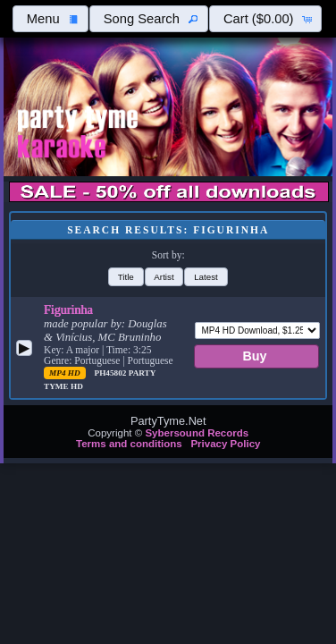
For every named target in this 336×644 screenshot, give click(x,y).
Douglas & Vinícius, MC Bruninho (105, 330)
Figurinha (68, 309)
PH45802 (112, 373)
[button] (50, 19)
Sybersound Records (197, 433)
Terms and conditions (129, 444)
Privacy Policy (225, 444)
